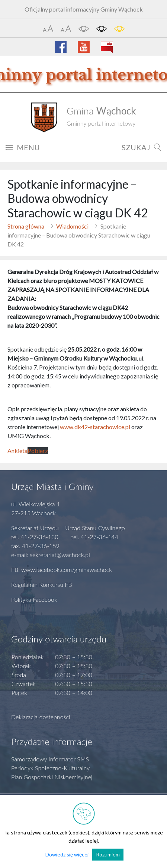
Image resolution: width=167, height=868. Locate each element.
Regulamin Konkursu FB (42, 584)
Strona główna (26, 226)
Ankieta (17, 451)
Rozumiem (108, 854)
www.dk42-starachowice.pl (95, 427)
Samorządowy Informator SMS (50, 759)
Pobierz (38, 451)
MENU (23, 147)
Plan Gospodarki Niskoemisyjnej (52, 777)
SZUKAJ (142, 147)
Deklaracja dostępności (41, 717)
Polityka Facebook (34, 599)
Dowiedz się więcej (67, 854)
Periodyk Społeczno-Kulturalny (50, 768)
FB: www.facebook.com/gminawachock (62, 570)
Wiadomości (72, 226)
